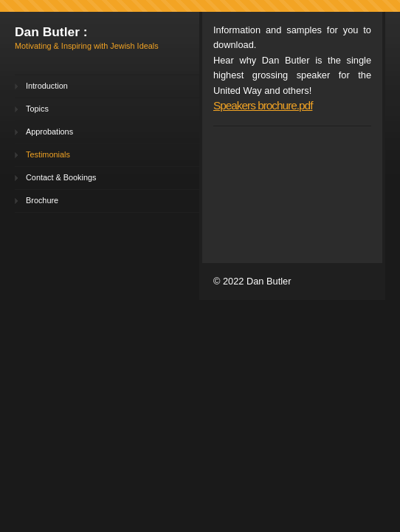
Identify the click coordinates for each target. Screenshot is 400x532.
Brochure (42, 200)
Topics (37, 109)
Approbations (49, 132)
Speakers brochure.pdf (263, 105)
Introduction (47, 86)
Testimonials (48, 154)
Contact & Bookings (61, 177)
